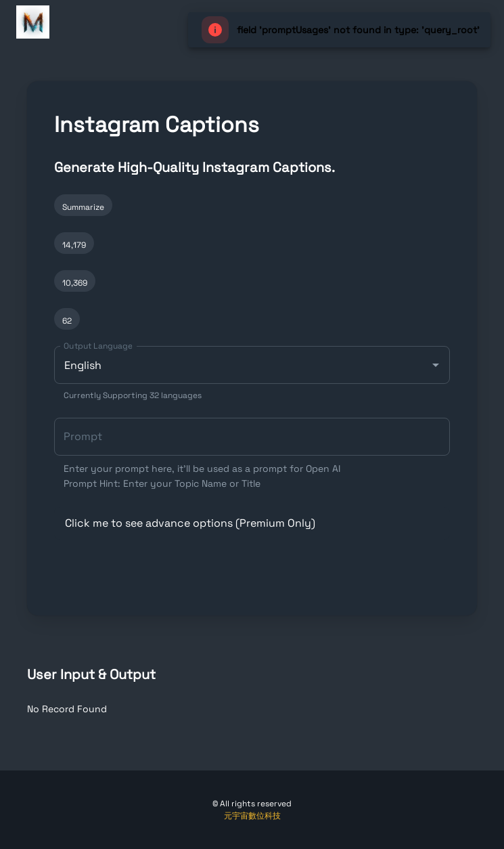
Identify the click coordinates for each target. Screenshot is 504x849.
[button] (252, 523)
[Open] (436, 365)
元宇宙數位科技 (252, 816)
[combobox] (252, 374)
